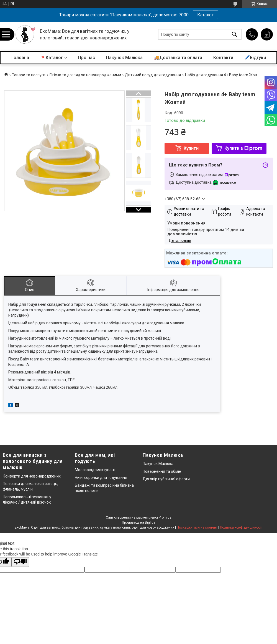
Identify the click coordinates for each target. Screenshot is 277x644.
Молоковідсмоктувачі (95, 470)
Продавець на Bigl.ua (139, 522)
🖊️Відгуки (255, 58)
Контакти (223, 58)
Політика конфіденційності (241, 527)
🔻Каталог (52, 58)
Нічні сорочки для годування (101, 478)
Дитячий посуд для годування (153, 75)
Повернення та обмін (162, 471)
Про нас (87, 58)
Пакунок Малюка (124, 58)
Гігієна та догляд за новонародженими (85, 75)
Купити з (243, 148)
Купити (191, 148)
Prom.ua (165, 517)
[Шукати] (234, 35)
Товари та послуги (29, 75)
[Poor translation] (20, 562)
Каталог (205, 15)
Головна (20, 58)
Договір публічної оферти (166, 479)
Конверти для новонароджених (32, 476)
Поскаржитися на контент (197, 527)
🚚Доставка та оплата (178, 58)
